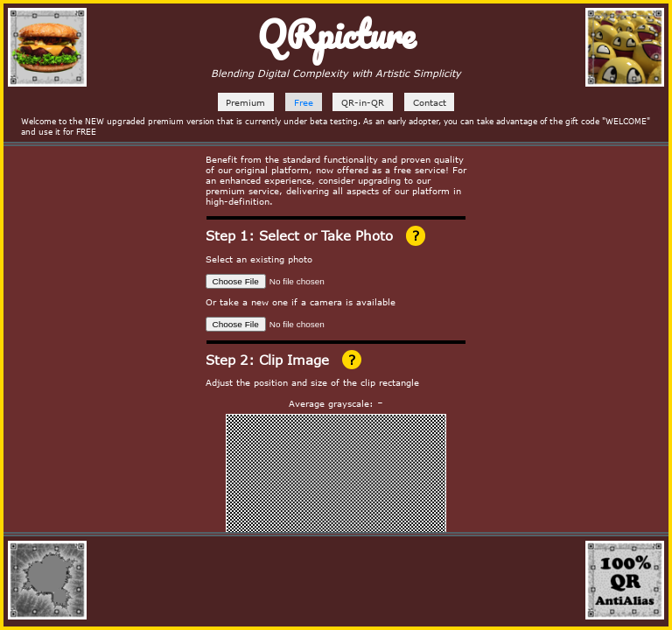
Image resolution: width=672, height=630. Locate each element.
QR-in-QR (363, 102)
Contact (430, 102)
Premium (245, 102)
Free (304, 102)
